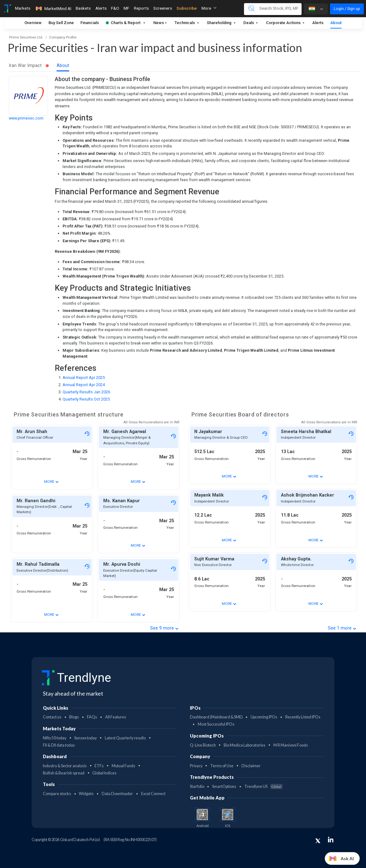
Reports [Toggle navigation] (141, 8)
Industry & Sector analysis (65, 766)
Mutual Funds (123, 766)
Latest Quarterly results (125, 738)
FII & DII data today (59, 745)
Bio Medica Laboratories (244, 745)
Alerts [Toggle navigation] (101, 8)
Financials (90, 23)
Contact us (52, 717)
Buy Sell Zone (61, 23)
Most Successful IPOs (216, 724)
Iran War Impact (29, 66)
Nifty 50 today (55, 738)
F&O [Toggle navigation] (115, 8)
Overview (33, 23)
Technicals (185, 23)
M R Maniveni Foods (291, 745)
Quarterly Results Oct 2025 (86, 399)
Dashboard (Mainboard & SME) (216, 717)
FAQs (92, 717)
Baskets (83, 8)
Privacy (196, 766)
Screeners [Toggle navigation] (163, 8)
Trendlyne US (263, 786)
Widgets (86, 794)
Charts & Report (123, 23)
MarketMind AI (53, 8)
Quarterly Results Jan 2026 (86, 392)
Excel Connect (153, 794)
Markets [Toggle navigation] (23, 8)
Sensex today (85, 738)
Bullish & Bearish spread (64, 773)
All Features (116, 717)
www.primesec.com (26, 118)
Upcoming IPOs (264, 717)
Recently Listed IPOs (303, 717)
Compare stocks (57, 794)
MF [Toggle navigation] (126, 8)
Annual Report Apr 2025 (84, 378)
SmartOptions (224, 786)
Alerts (318, 23)
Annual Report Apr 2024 (84, 385)
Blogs (74, 717)
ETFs (99, 766)
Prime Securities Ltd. (26, 37)
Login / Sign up (347, 9)
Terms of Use (222, 766)
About (336, 23)
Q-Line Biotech (203, 745)
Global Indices (104, 773)
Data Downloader (117, 794)
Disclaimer (251, 766)
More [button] (209, 8)
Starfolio (197, 786)
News (159, 23)
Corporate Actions (284, 23)
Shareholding (220, 23)
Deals (249, 23)
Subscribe (187, 8)
